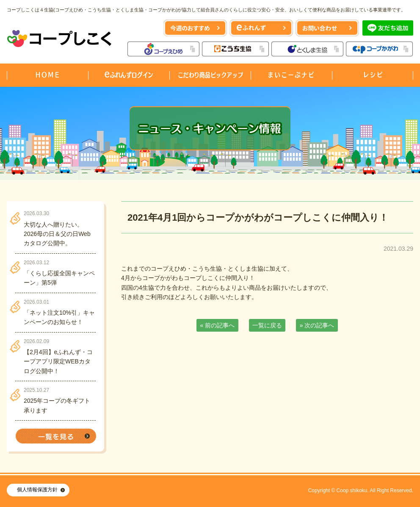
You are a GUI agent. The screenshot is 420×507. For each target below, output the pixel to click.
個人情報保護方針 (37, 490)
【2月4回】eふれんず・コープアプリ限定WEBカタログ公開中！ (58, 362)
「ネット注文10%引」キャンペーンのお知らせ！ (59, 317)
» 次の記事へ (317, 325)
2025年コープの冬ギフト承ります (57, 405)
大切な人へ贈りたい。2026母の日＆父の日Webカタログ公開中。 (57, 234)
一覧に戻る (267, 325)
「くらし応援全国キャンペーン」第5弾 (59, 278)
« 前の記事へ (218, 325)
